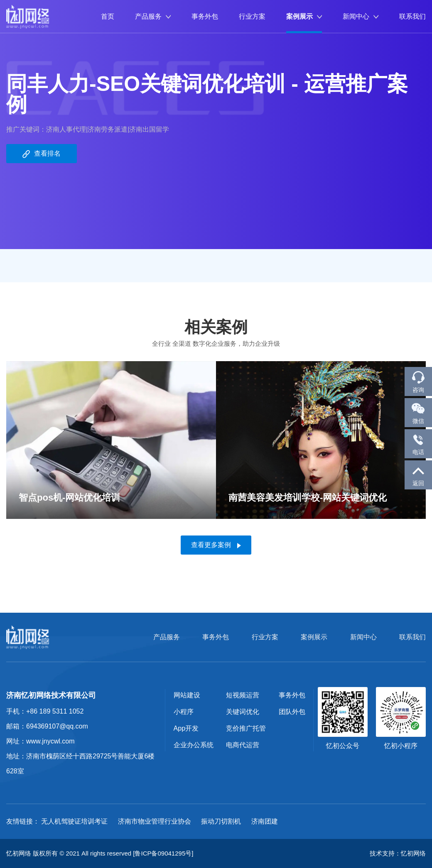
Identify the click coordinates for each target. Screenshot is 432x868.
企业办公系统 (194, 745)
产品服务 (153, 16)
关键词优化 (243, 712)
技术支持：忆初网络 (398, 853)
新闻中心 (361, 16)
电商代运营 (243, 745)
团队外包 (292, 712)
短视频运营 (243, 695)
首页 (108, 16)
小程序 (184, 712)
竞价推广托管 (246, 728)
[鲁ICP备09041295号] (163, 853)
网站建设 (187, 695)
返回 (418, 474)
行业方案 (252, 16)
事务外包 (205, 16)
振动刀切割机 (221, 821)
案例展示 (304, 16)
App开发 (186, 728)
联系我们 (412, 16)
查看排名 (42, 154)
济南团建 (265, 821)
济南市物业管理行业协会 (155, 821)
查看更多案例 (216, 545)
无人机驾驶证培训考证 (74, 821)
